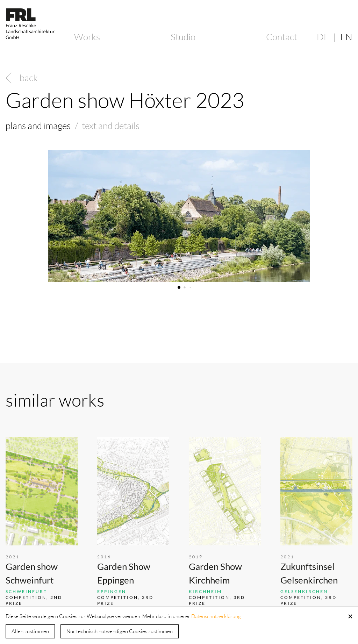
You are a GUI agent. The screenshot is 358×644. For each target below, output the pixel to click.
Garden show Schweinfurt (32, 573)
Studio (183, 37)
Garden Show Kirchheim (215, 573)
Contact (282, 37)
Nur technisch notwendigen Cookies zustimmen (120, 631)
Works (87, 37)
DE (323, 37)
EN (346, 37)
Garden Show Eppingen (124, 573)
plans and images (38, 126)
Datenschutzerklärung (216, 616)
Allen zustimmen (30, 631)
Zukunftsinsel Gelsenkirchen (309, 573)
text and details (111, 126)
